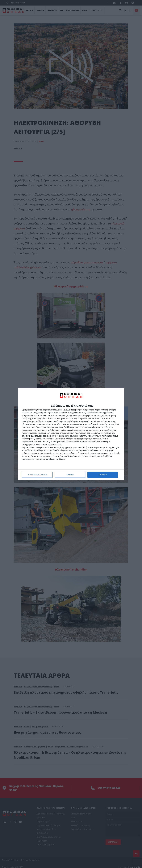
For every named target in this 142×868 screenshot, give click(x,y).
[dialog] (71, 434)
